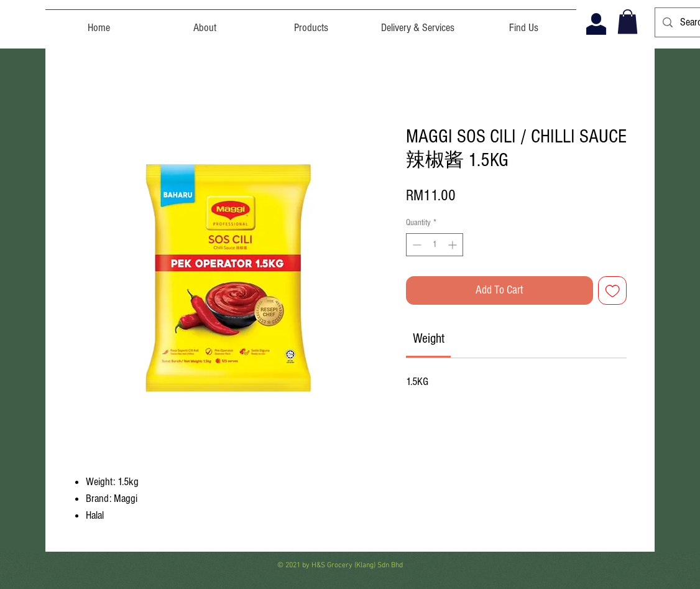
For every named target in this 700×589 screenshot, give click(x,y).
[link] (429, 339)
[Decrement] (416, 245)
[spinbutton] (435, 245)
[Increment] (454, 245)
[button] (628, 21)
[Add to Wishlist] (613, 291)
